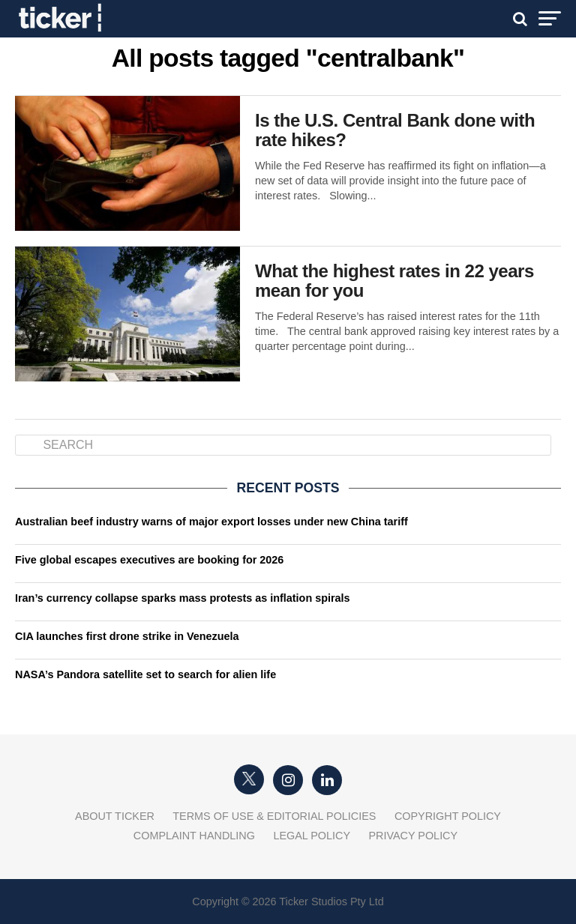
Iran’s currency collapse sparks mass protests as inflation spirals (183, 598)
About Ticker (115, 816)
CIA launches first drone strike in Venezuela (127, 636)
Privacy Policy (413, 836)
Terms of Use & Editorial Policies (274, 816)
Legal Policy (312, 836)
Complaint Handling (194, 836)
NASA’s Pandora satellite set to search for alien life (145, 674)
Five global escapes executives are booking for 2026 (149, 560)
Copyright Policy (448, 816)
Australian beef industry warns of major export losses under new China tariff (211, 522)
